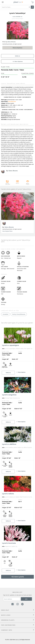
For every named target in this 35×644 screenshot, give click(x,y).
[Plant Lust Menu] (3, 2)
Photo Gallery (7, 184)
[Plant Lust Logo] (18, 2)
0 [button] (33, 1)
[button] (29, 7)
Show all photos (18, 48)
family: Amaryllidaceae (19, 314)
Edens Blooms (9, 227)
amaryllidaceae (12, 101)
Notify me (18, 56)
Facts (17, 183)
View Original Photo (7, 231)
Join (26, 599)
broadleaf (6, 314)
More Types (28, 184)
